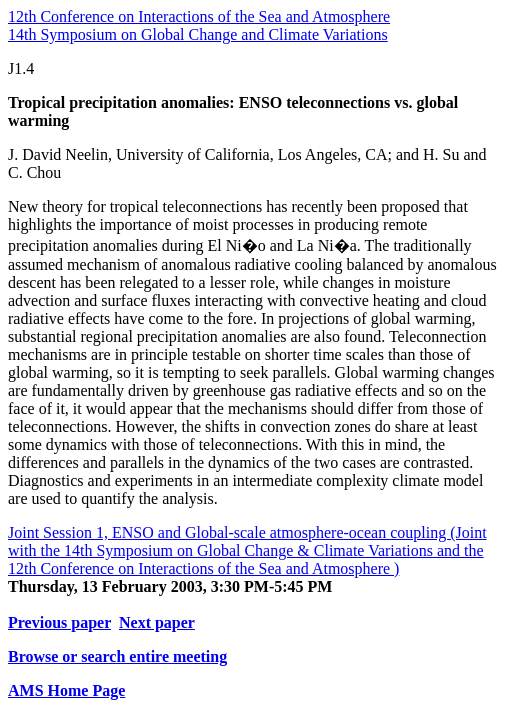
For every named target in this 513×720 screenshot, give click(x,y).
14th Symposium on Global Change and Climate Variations (198, 34)
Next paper (157, 622)
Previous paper (59, 622)
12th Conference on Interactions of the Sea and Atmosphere (199, 16)
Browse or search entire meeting (117, 656)
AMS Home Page (66, 690)
